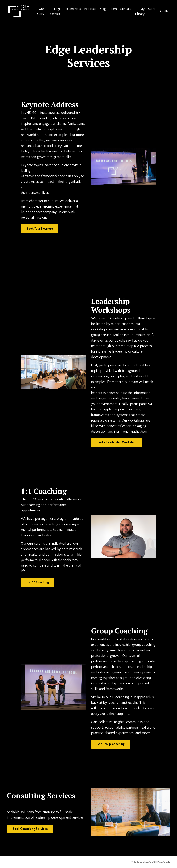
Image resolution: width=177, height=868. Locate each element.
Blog (103, 9)
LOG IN (164, 11)
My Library (140, 11)
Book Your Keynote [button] (40, 229)
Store (152, 9)
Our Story (40, 11)
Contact (125, 9)
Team (113, 9)
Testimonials (72, 9)
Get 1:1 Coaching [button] (38, 582)
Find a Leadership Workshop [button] (117, 443)
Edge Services (55, 11)
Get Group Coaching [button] (111, 744)
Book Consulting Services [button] (30, 829)
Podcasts (90, 9)
